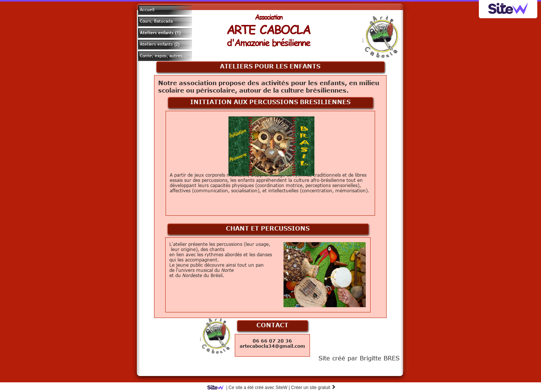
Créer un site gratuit (313, 388)
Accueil (147, 10)
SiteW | (250, 388)
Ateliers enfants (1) (160, 33)
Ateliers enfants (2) (160, 44)
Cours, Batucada (156, 21)
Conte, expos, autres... (163, 56)
